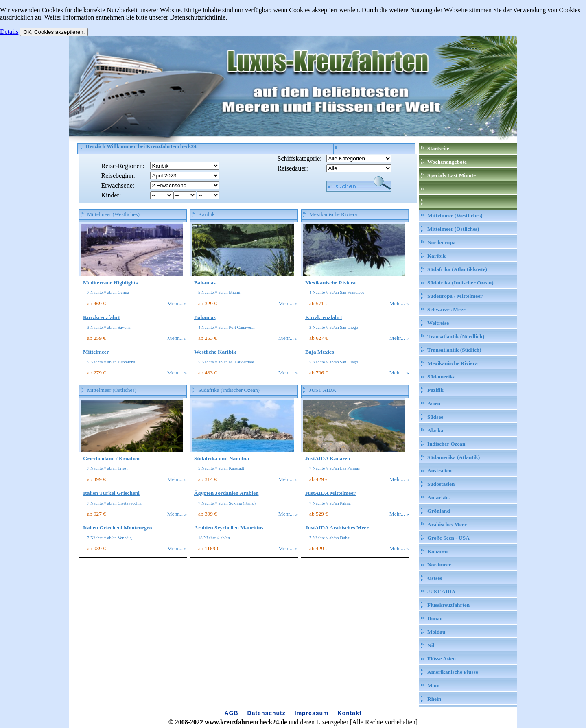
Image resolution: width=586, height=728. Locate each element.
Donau (435, 618)
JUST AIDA (441, 591)
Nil (431, 645)
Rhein (434, 699)
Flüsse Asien (442, 659)
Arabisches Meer (447, 524)
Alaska (435, 430)
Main (433, 685)
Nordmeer (439, 565)
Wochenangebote (447, 162)
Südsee (435, 417)
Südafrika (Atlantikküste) (457, 269)
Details (9, 32)
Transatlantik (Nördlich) (456, 336)
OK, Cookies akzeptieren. (54, 32)
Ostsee (435, 578)
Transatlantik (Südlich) (454, 350)
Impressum (312, 713)
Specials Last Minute (452, 175)
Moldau (436, 632)
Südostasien (441, 484)
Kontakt (349, 713)
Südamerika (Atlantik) (454, 457)
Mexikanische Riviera (453, 363)
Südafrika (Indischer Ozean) (460, 283)
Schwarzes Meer (446, 309)
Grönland (439, 511)
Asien (434, 403)
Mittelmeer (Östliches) (453, 229)
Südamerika (442, 377)
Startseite (438, 148)
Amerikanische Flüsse (453, 672)
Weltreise (438, 323)
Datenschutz (267, 713)
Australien (439, 471)
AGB (231, 713)
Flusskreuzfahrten (448, 605)
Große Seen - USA (448, 538)
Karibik (436, 256)
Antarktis (438, 497)
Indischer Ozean (446, 444)
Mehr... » (177, 303)
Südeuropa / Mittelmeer (455, 296)
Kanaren (437, 551)
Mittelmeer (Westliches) (455, 215)
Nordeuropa (441, 242)
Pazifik (435, 390)
